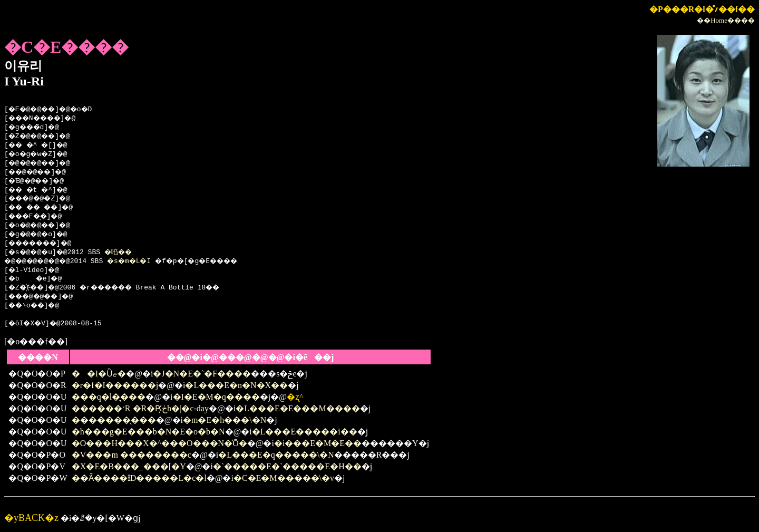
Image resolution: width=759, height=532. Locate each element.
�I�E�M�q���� (216, 397)
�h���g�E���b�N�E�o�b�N (148, 432)
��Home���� (726, 20)
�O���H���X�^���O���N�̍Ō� (159, 443)
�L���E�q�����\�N (276, 455)
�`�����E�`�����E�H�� (287, 466)
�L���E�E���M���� (298, 408)
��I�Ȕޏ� (99, 374)
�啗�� (127, 253)
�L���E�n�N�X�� (236, 385)
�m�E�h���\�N (225, 420)
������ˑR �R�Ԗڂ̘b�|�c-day (140, 408)
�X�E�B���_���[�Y (129, 466)
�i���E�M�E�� (318, 443)
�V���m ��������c (132, 455)
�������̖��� (114, 420)
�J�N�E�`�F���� (202, 374)
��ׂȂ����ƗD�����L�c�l (139, 478)
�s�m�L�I (140, 262)
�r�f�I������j (115, 385)
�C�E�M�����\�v (284, 478)
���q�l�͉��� (109, 397)
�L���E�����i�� (305, 432)
